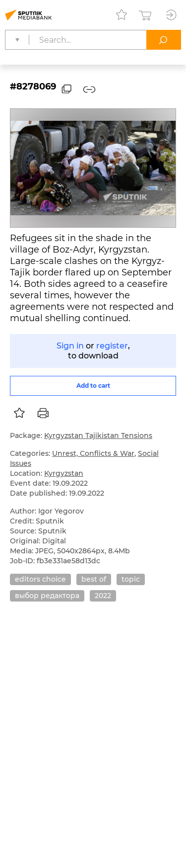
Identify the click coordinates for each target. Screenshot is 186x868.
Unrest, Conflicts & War (93, 453)
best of (94, 579)
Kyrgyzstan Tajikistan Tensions (98, 435)
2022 (103, 596)
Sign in (70, 346)
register (112, 346)
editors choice (40, 579)
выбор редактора (47, 596)
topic (131, 579)
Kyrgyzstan (64, 473)
